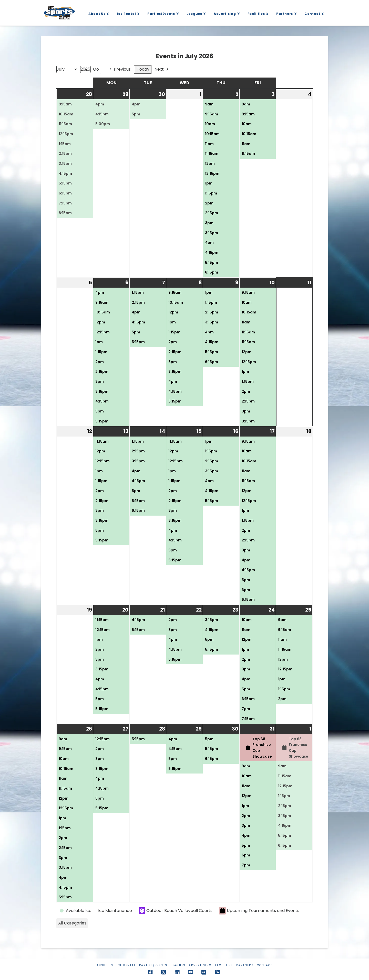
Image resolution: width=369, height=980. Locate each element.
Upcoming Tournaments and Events (259, 911)
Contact (265, 965)
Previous (119, 69)
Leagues (178, 965)
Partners (245, 965)
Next (162, 69)
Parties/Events (153, 965)
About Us (105, 965)
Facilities (224, 965)
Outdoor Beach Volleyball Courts (176, 911)
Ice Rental (126, 965)
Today (143, 69)
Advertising (200, 965)
